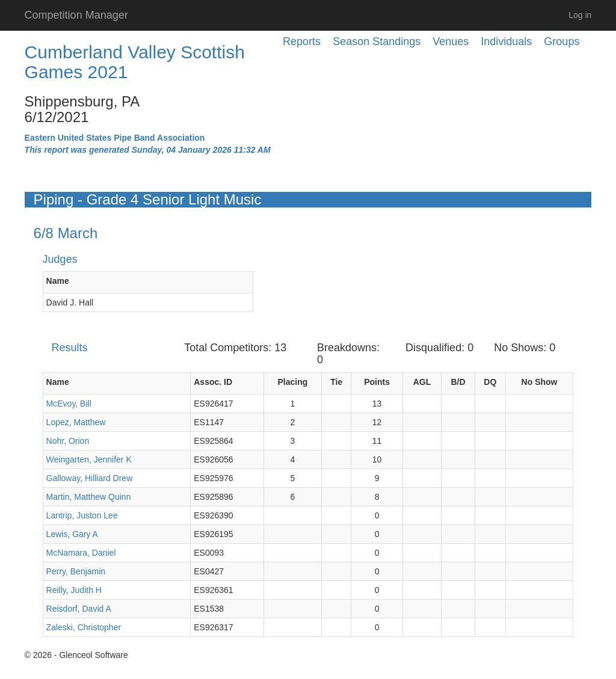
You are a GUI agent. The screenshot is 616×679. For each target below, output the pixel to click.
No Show (540, 382)
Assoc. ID (213, 382)
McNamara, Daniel (81, 553)
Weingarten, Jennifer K (89, 459)
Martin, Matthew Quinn (89, 497)
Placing (292, 382)
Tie (336, 382)
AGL (422, 382)
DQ (490, 382)
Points (377, 382)
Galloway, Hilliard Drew (90, 478)
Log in (580, 15)
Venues (451, 41)
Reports (302, 41)
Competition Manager (76, 15)
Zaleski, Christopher (84, 627)
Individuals (506, 41)
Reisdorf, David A (79, 609)
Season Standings (377, 41)
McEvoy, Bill (69, 404)
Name (58, 281)
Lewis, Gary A (72, 534)
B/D (458, 382)
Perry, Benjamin (76, 571)
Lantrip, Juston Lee (82, 515)
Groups (562, 41)
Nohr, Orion (68, 441)
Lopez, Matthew (76, 422)
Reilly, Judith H (74, 590)
